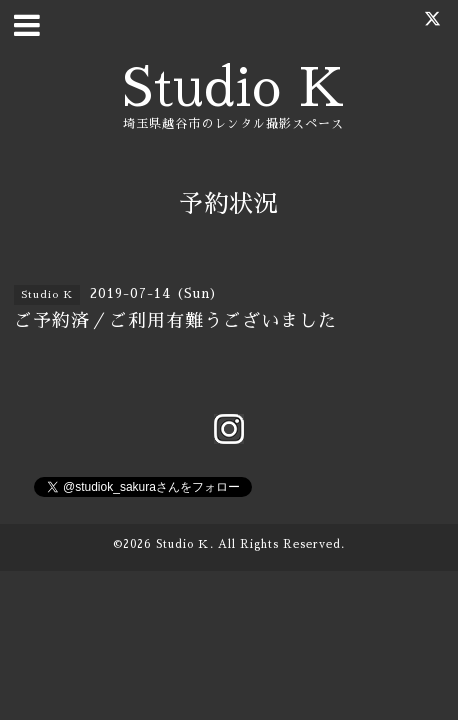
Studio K (234, 88)
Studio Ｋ (183, 544)
